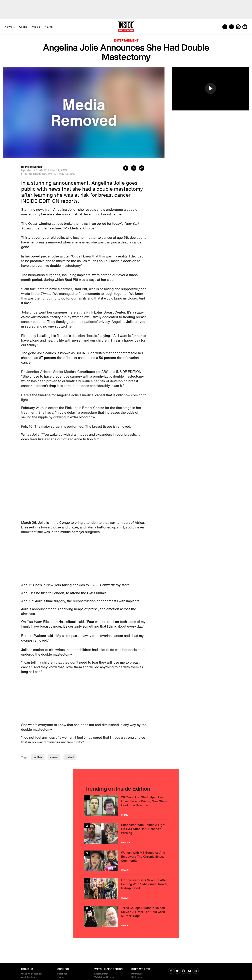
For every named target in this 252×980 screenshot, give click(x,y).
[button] (210, 88)
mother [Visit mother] (38, 757)
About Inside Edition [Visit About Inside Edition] (31, 974)
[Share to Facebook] (126, 168)
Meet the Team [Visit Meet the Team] (28, 977)
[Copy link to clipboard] (142, 168)
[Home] (126, 27)
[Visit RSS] (196, 971)
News (9, 27)
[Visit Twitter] (177, 971)
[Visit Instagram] (183, 971)
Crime (23, 27)
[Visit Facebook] (171, 971)
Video (36, 27)
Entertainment (126, 40)
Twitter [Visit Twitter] (61, 977)
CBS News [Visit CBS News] (137, 977)
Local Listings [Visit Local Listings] (101, 974)
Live (50, 27)
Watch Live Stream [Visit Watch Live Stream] (104, 977)
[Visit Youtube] (190, 971)
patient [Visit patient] (70, 757)
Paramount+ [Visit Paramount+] (138, 974)
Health (126, 843)
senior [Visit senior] (54, 757)
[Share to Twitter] (134, 168)
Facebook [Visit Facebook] (62, 974)
